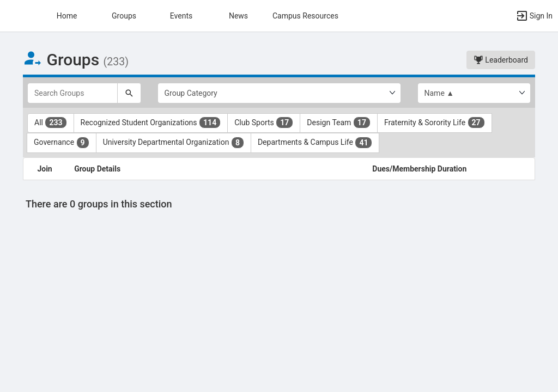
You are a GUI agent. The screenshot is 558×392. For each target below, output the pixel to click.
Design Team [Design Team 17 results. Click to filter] (339, 122)
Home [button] (67, 16)
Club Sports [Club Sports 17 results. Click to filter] (264, 122)
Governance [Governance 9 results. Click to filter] (62, 143)
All (51, 122)
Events (181, 16)
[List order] (474, 93)
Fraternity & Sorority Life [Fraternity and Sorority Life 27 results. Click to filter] (435, 122)
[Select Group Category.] (279, 93)
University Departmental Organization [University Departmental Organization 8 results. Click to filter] (174, 143)
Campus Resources (305, 16)
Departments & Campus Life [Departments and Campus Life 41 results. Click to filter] (315, 143)
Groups (124, 16)
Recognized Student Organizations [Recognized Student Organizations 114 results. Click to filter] (151, 122)
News (238, 16)
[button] (14, 16)
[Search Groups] (72, 93)
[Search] (129, 93)
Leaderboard (501, 60)
